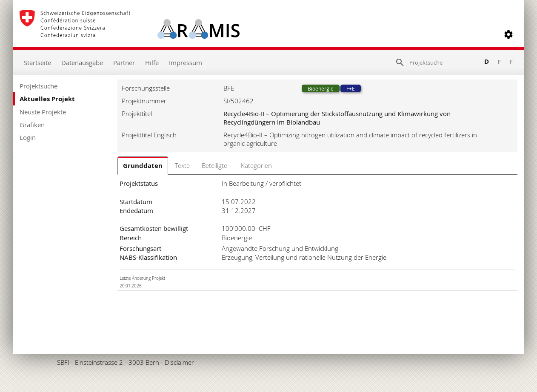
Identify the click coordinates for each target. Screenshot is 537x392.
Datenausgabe (82, 62)
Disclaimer (179, 362)
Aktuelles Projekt (47, 99)
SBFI (63, 362)
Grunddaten (143, 166)
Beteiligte (214, 165)
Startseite (37, 62)
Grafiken (32, 125)
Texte (182, 165)
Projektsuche (39, 86)
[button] (508, 34)
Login (28, 137)
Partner (124, 62)
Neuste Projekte (43, 112)
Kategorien (256, 165)
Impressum (186, 62)
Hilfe (152, 62)
